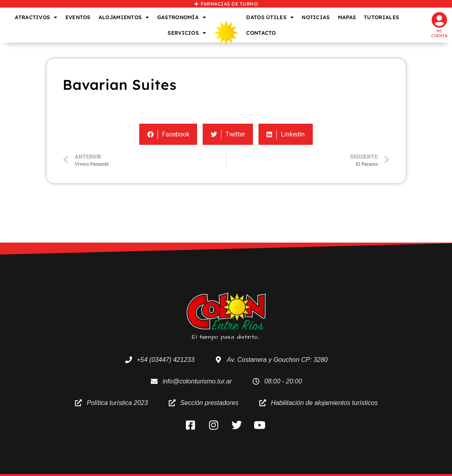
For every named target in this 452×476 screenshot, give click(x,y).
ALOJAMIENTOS (124, 17)
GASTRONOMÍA (182, 17)
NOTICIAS (316, 17)
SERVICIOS (187, 33)
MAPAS (347, 17)
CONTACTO (261, 33)
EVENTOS (78, 17)
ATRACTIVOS (36, 17)
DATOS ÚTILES (270, 17)
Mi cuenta (439, 33)
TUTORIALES (381, 17)
